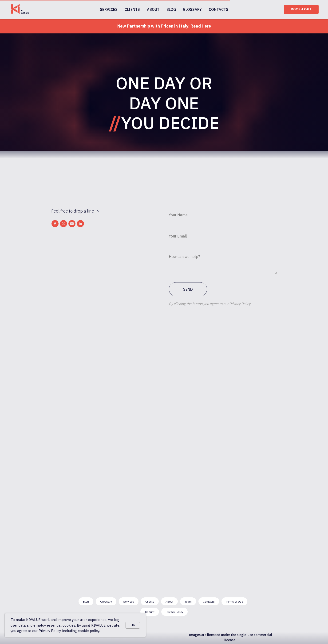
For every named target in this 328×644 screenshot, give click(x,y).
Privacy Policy (50, 631)
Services (129, 602)
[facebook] (55, 224)
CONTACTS (219, 9)
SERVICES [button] (109, 9)
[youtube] (72, 224)
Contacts (209, 602)
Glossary (106, 602)
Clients (150, 602)
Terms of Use (234, 602)
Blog (86, 602)
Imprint (150, 612)
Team (188, 602)
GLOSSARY (192, 9)
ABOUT (153, 9)
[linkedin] (80, 224)
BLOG (171, 9)
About (169, 602)
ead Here (202, 26)
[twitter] (63, 224)
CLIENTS (132, 9)
